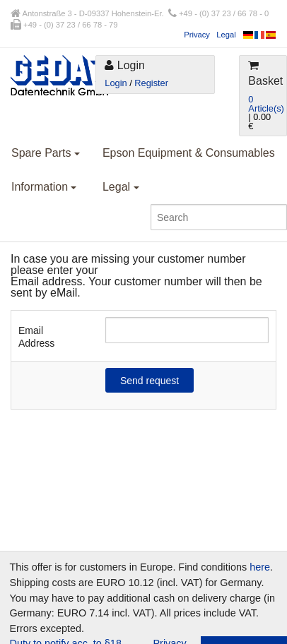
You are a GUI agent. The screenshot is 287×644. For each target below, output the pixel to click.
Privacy (197, 35)
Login (116, 83)
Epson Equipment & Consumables (189, 153)
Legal (226, 35)
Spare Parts (46, 153)
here (260, 567)
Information (44, 187)
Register (151, 83)
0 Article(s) (266, 104)
